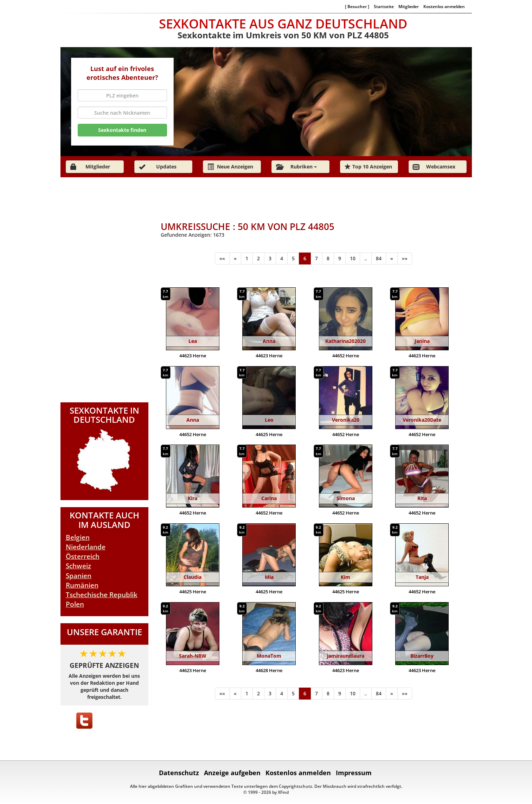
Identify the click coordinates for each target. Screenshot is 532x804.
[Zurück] (235, 259)
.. (366, 258)
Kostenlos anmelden (444, 6)
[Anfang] (222, 259)
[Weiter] (392, 259)
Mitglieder (409, 6)
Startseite (384, 6)
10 (353, 258)
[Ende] (405, 259)
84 (379, 258)
